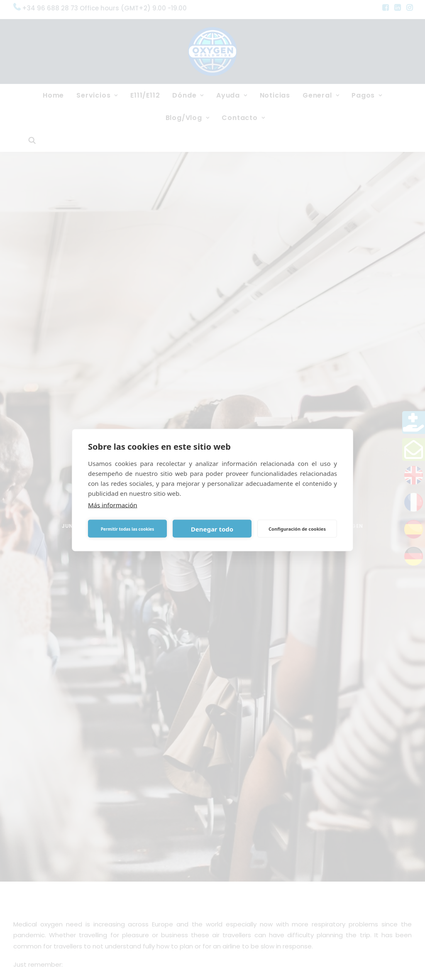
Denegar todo (212, 529)
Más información (113, 505)
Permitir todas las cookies (128, 529)
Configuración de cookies (297, 528)
